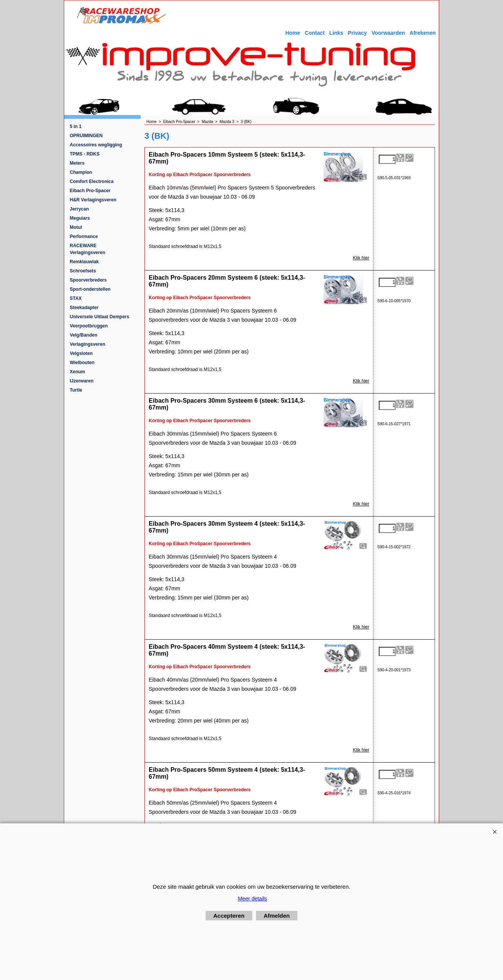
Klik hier (361, 258)
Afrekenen (423, 33)
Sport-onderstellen (90, 289)
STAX (76, 298)
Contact (315, 33)
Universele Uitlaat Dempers (100, 317)
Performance (84, 236)
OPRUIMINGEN (86, 136)
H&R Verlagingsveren (93, 200)
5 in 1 (76, 126)
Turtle (76, 390)
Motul (76, 227)
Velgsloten (81, 353)
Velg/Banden (84, 335)
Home (293, 33)
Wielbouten (82, 363)
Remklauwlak (84, 262)
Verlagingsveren (88, 344)
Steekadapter (84, 308)
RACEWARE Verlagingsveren (88, 249)
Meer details (252, 899)
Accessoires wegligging (96, 145)
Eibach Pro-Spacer (90, 191)
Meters (77, 163)
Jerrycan (80, 209)
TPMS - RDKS (85, 154)
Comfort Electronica (92, 181)
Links (336, 33)
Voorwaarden (388, 33)
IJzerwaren (82, 381)
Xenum (78, 372)
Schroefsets (83, 271)
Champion (81, 172)
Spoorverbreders (88, 280)
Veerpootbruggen (89, 326)
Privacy (357, 33)
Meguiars (80, 218)
